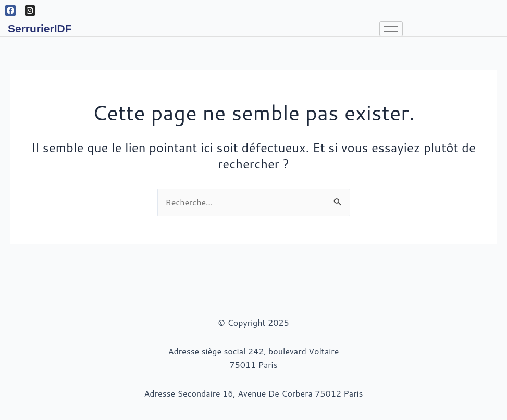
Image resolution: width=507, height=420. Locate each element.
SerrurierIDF (40, 28)
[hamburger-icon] (391, 29)
